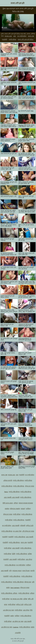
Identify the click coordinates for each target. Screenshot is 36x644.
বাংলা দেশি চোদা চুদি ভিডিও (26, 40)
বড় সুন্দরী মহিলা (22, 36)
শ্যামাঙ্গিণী (5, 40)
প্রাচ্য (15, 36)
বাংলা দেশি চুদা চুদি (18, 3)
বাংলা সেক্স (31, 36)
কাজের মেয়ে (8, 36)
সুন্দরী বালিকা (12, 40)
